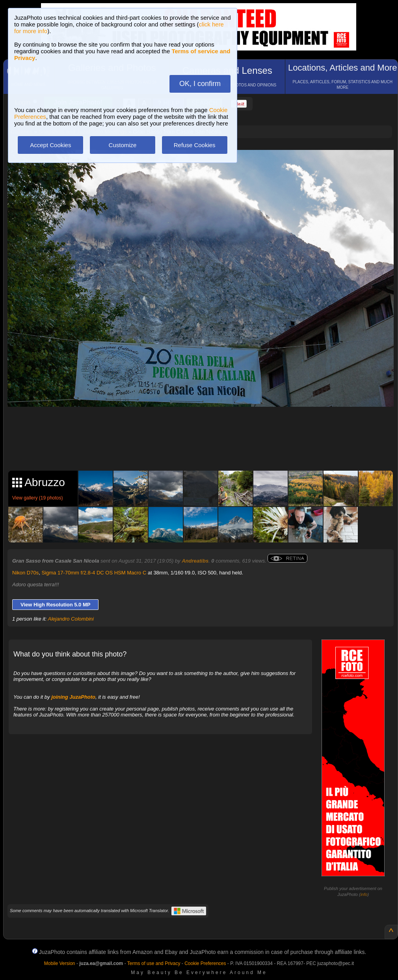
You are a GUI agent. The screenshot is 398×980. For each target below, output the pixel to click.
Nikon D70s (25, 573)
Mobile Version (60, 963)
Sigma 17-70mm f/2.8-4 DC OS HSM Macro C (94, 573)
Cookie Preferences (205, 963)
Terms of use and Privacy (154, 963)
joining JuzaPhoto (73, 697)
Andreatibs (195, 561)
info (364, 894)
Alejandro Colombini (71, 619)
